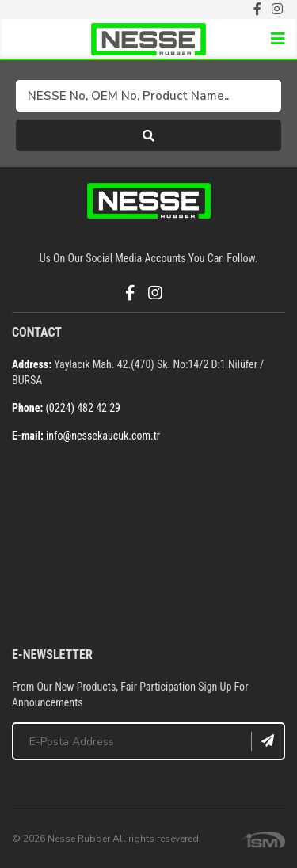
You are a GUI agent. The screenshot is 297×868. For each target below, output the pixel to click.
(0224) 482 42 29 (83, 408)
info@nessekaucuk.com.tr (103, 436)
